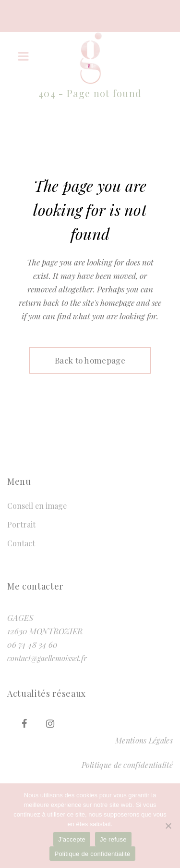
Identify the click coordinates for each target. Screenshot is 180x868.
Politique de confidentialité (127, 765)
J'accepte (72, 839)
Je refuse (113, 839)
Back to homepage (90, 360)
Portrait (21, 524)
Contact (21, 543)
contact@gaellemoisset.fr (47, 658)
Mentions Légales (144, 740)
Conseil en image (37, 506)
